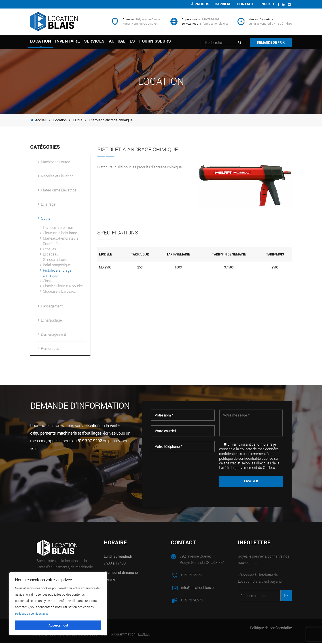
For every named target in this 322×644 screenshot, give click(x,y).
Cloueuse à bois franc (60, 234)
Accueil (38, 121)
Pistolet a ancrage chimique (57, 274)
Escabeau (51, 255)
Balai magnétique (57, 266)
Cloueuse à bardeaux (59, 292)
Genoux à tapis (55, 260)
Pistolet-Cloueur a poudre (63, 287)
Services (104, 42)
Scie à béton (53, 244)
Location (41, 42)
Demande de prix (271, 42)
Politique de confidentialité (271, 629)
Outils (78, 121)
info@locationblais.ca (214, 24)
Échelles (49, 250)
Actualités (136, 42)
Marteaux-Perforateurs (61, 239)
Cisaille (49, 282)
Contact (243, 4)
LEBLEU (144, 635)
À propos (196, 4)
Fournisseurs (174, 42)
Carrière (220, 4)
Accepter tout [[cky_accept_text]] (58, 625)
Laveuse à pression (58, 228)
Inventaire (72, 42)
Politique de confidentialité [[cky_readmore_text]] (33, 613)
